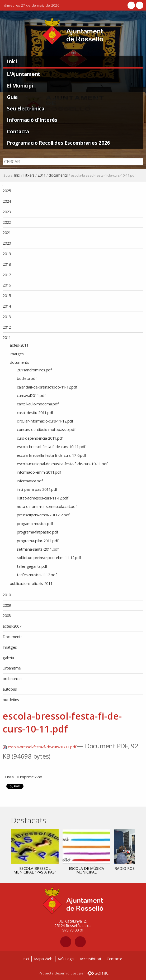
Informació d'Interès (32, 120)
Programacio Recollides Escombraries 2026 (58, 143)
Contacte (114, 959)
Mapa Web (43, 959)
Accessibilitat (91, 959)
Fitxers (29, 175)
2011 (42, 175)
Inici (12, 61)
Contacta (18, 131)
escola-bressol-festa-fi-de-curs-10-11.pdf (40, 747)
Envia (9, 777)
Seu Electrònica (25, 108)
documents (58, 175)
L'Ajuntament (23, 74)
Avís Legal (66, 959)
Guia (12, 97)
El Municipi (20, 86)
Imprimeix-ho (31, 777)
